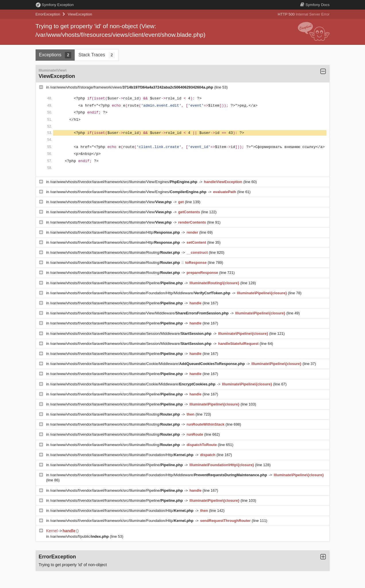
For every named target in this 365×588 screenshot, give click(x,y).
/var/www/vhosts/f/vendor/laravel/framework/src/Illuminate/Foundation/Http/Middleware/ (141, 293)
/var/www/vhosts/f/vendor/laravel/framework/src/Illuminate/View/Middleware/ (140, 313)
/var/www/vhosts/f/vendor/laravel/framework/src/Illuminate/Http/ (115, 232)
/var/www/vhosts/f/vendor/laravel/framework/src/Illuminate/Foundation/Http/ (122, 455)
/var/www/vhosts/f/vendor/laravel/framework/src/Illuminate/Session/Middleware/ (131, 334)
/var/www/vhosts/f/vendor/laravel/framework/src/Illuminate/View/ (111, 202)
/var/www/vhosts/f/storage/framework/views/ (132, 87)
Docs (315, 5)
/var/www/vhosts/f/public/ (80, 536)
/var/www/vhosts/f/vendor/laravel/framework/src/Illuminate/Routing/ (115, 252)
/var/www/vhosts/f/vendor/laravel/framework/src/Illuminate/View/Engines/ (124, 182)
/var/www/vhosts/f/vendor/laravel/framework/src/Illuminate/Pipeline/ (117, 283)
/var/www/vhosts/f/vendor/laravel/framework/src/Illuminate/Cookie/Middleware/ (148, 364)
